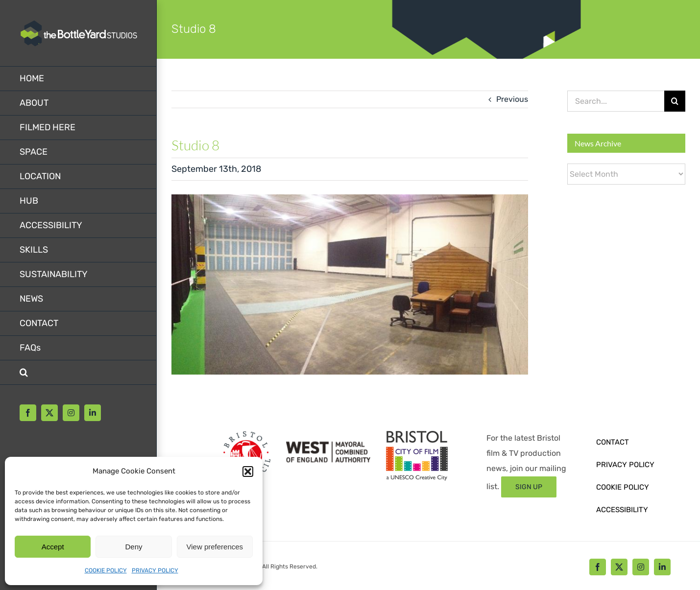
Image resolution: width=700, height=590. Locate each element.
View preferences (215, 547)
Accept (53, 547)
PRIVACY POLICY (155, 570)
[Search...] (616, 101)
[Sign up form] (529, 487)
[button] (248, 472)
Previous (512, 99)
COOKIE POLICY (106, 570)
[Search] (675, 101)
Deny (133, 547)
